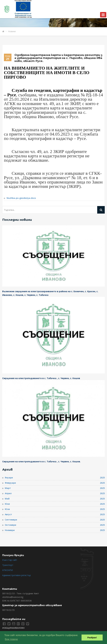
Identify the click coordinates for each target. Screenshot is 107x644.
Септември (11, 520)
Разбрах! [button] (92, 638)
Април (8, 493)
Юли (7, 509)
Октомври (10, 525)
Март (8, 488)
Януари (9, 478)
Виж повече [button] (11, 639)
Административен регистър (17, 575)
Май (7, 499)
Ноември (10, 530)
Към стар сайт (10, 560)
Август (8, 514)
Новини (12, 31)
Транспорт (8, 565)
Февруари (10, 483)
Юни (7, 504)
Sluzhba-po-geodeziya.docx (21, 198)
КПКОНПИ (8, 570)
